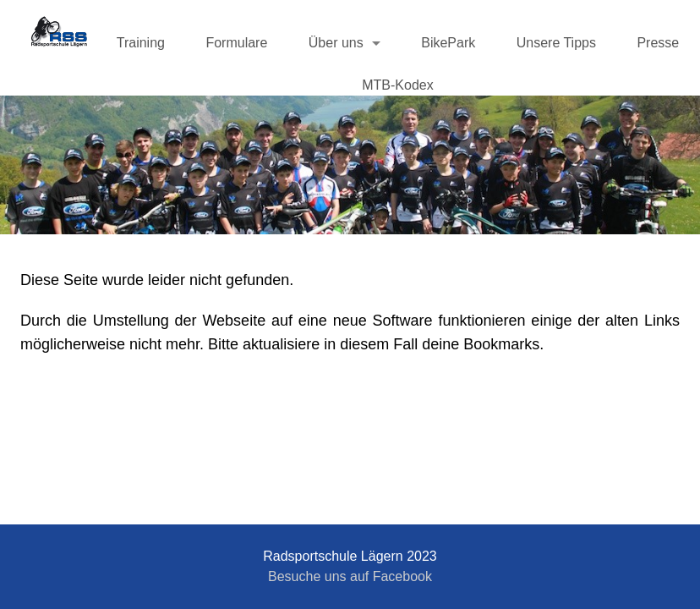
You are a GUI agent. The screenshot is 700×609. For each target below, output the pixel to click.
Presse (658, 43)
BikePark (448, 43)
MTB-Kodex (397, 85)
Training (141, 43)
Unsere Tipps (556, 43)
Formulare (236, 43)
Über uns (336, 43)
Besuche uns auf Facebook (350, 576)
